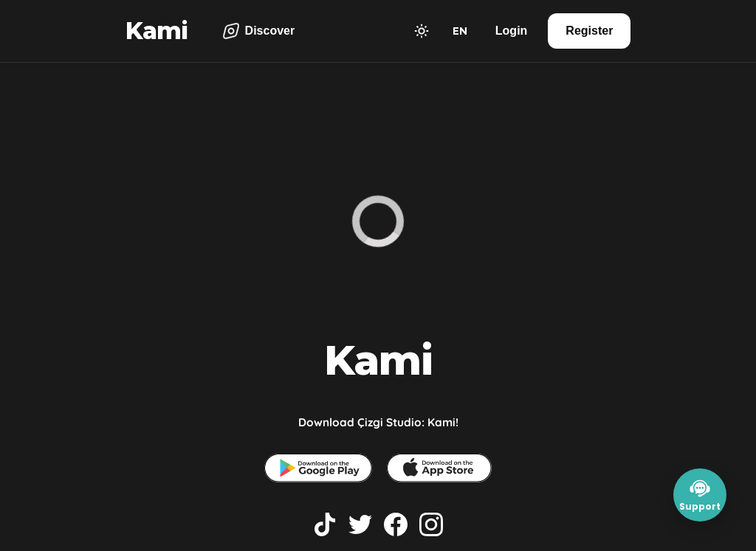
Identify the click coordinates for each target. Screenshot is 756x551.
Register (589, 31)
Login (512, 31)
